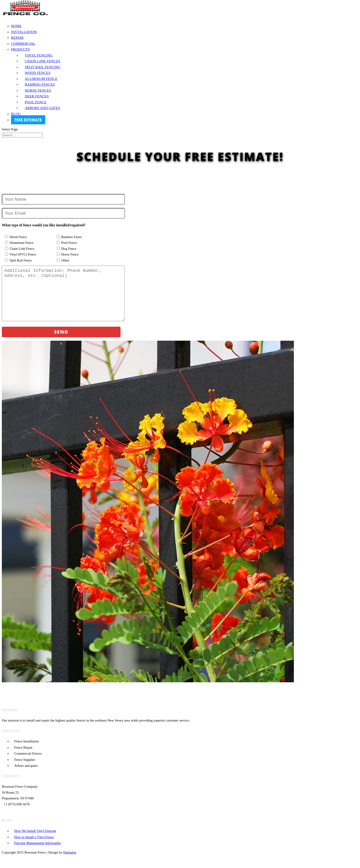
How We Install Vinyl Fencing (35, 840)
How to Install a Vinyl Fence (34, 846)
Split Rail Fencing (43, 67)
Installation (24, 32)
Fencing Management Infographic (38, 852)
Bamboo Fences (40, 84)
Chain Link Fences (43, 61)
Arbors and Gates (42, 108)
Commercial (23, 44)
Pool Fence (36, 102)
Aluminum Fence (41, 79)
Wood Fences (38, 73)
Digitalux (70, 862)
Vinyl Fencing (39, 55)
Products (20, 49)
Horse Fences (38, 90)
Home (16, 26)
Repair (17, 38)
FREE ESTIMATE (28, 120)
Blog (16, 114)
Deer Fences (37, 96)
